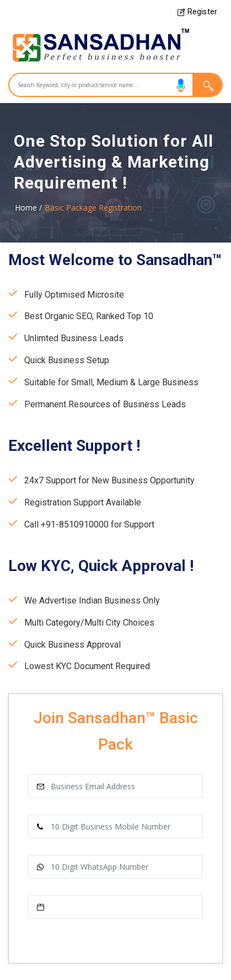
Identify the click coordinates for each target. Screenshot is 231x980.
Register (197, 12)
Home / (28, 208)
